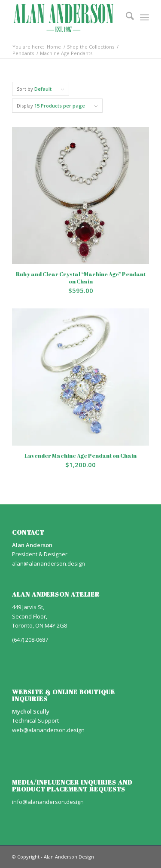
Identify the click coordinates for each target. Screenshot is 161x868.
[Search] (126, 17)
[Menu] (144, 17)
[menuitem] (126, 17)
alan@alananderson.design (49, 563)
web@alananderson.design (48, 730)
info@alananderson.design (48, 802)
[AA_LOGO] (67, 17)
